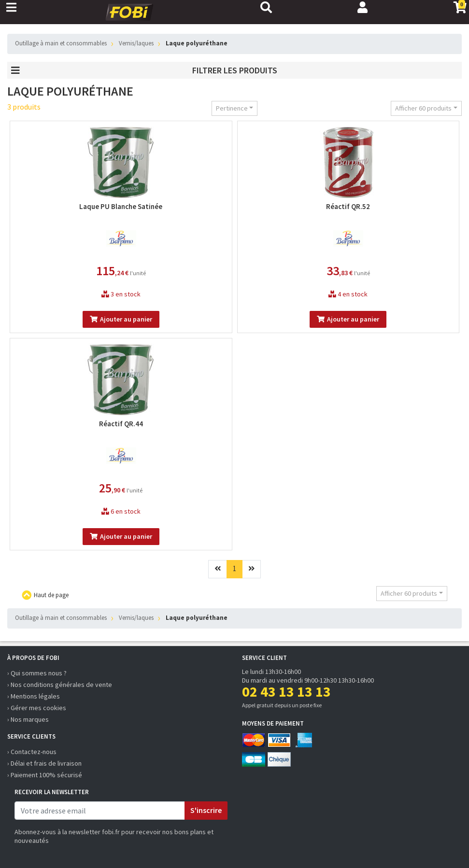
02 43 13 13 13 (286, 691)
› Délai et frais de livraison (44, 763)
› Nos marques (28, 719)
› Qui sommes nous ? (37, 673)
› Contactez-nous (32, 752)
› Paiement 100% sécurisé (45, 775)
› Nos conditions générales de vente (60, 685)
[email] (100, 811)
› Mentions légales (34, 696)
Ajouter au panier (121, 319)
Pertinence (232, 108)
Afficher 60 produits (423, 108)
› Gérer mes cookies (37, 708)
